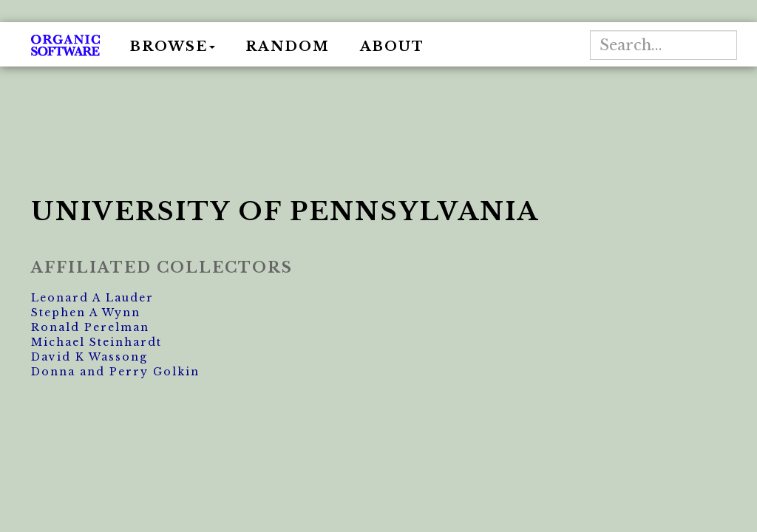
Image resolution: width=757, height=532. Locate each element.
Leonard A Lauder (92, 298)
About (392, 47)
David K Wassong (89, 357)
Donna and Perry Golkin (115, 372)
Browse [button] (173, 47)
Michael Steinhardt (96, 342)
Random (288, 47)
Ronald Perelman (90, 327)
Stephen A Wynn (86, 313)
